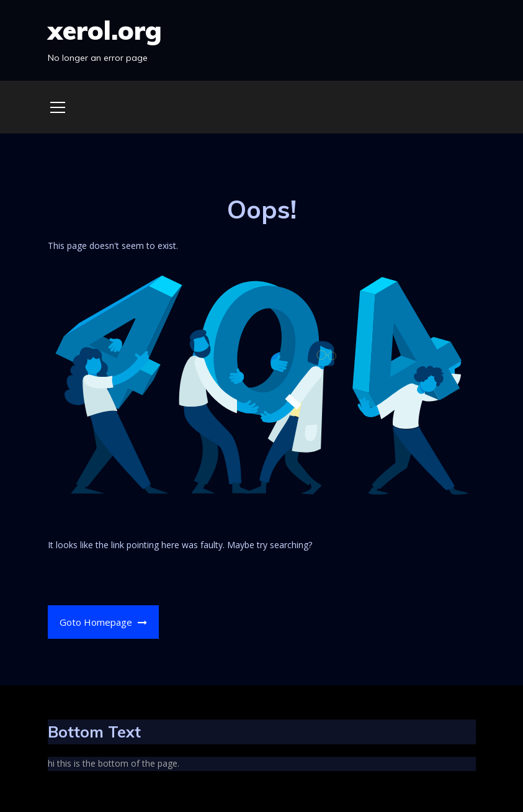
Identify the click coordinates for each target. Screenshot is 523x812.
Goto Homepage (103, 622)
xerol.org (105, 30)
